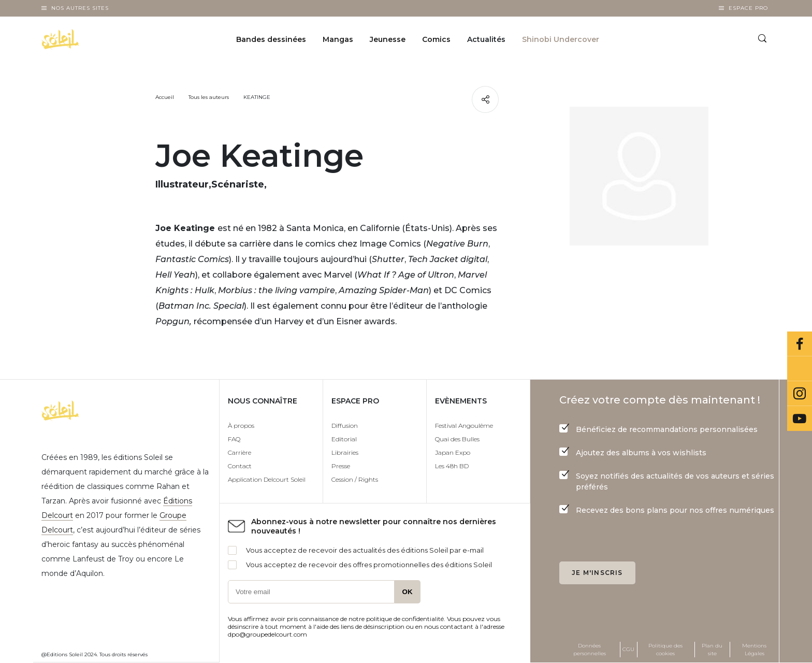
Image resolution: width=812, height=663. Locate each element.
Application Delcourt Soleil (267, 479)
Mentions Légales (754, 650)
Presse (341, 466)
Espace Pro (748, 8)
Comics (436, 39)
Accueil (165, 97)
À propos (241, 426)
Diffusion (345, 426)
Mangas (338, 39)
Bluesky (800, 369)
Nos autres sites (80, 8)
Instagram (800, 394)
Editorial (344, 439)
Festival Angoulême (464, 426)
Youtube (800, 419)
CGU (628, 649)
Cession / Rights (355, 479)
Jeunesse (388, 39)
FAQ (234, 439)
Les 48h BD (452, 466)
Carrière (240, 452)
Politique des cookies (665, 650)
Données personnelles (590, 650)
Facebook (800, 344)
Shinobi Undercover (561, 39)
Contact (240, 466)
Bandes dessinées (271, 39)
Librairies (345, 452)
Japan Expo (453, 452)
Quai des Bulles (457, 439)
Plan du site (712, 650)
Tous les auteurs (209, 97)
